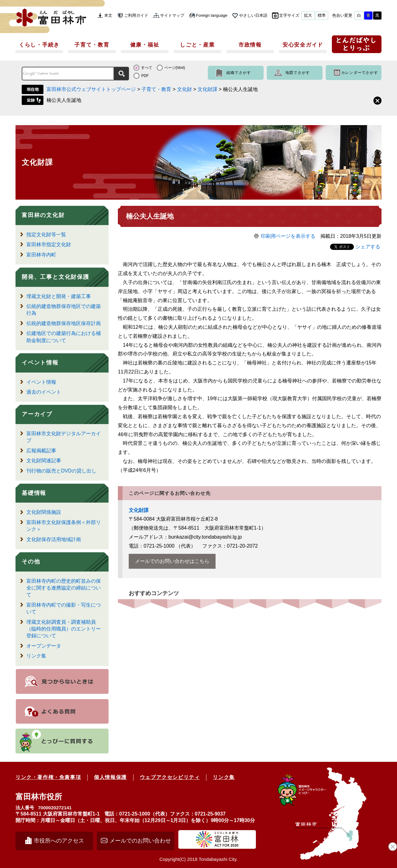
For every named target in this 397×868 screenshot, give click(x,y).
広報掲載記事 (41, 451)
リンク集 (36, 656)
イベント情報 (40, 363)
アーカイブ (37, 414)
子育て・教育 (92, 45)
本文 (108, 15)
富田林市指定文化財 (49, 244)
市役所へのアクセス (59, 841)
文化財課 (207, 89)
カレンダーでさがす (360, 73)
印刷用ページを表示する (288, 236)
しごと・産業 (197, 45)
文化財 (185, 89)
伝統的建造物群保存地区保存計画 (64, 323)
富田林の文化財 (43, 215)
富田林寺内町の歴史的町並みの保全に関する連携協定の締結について (64, 588)
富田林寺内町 (41, 255)
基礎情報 (34, 493)
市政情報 (250, 45)
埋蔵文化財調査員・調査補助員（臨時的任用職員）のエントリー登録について (64, 629)
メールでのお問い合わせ (140, 841)
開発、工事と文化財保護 (56, 277)
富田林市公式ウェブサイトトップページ (91, 89)
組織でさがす (239, 73)
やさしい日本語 (253, 15)
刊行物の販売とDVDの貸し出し (61, 471)
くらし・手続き (39, 45)
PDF (145, 76)
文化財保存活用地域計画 (54, 539)
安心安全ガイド (303, 45)
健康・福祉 (145, 45)
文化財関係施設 (44, 512)
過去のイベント (44, 392)
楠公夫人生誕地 (64, 100)
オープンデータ (44, 646)
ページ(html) (175, 68)
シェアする (368, 247)
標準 (322, 15)
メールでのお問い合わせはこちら (172, 561)
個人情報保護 (110, 777)
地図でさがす (298, 73)
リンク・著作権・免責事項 (48, 777)
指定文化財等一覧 (46, 235)
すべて (147, 68)
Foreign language (212, 15)
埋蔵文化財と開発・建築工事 (59, 296)
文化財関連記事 (44, 461)
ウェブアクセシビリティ (170, 777)
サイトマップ (172, 15)
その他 (31, 562)
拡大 (308, 15)
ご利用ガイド (136, 15)
